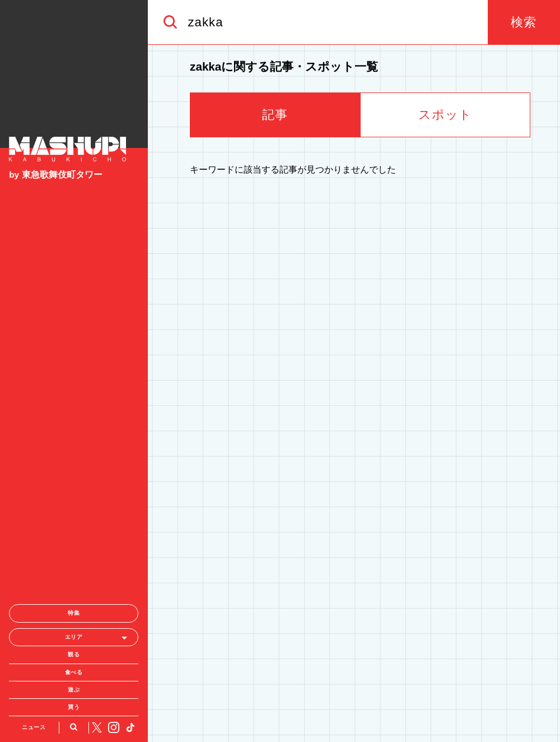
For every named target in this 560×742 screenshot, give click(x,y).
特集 (74, 492)
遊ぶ (74, 569)
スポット (445, 115)
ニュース (34, 606)
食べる (74, 551)
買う (74, 586)
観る (74, 534)
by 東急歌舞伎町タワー (55, 175)
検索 (524, 22)
